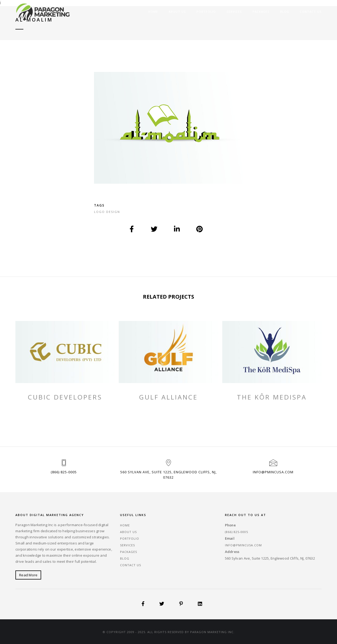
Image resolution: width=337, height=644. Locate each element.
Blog (285, 12)
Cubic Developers (65, 397)
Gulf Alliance (168, 397)
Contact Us (311, 12)
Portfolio (206, 12)
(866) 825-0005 (64, 472)
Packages (261, 12)
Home (153, 12)
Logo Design (107, 212)
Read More (28, 575)
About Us (177, 12)
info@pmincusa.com (273, 472)
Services (234, 12)
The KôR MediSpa (272, 397)
